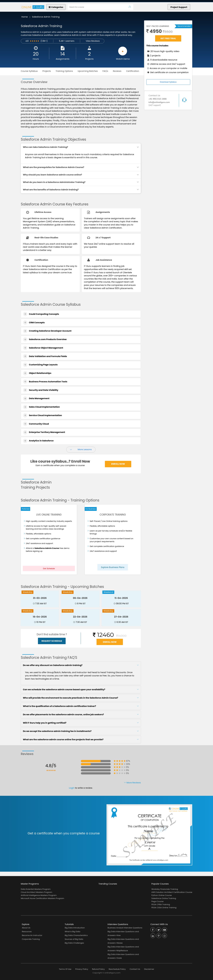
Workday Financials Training (165, 889)
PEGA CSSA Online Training (164, 908)
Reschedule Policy (117, 969)
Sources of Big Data (74, 939)
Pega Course (158, 901)
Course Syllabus (29, 71)
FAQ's (105, 71)
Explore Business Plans (113, 567)
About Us (26, 928)
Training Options (64, 71)
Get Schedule (49, 569)
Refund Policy (98, 969)
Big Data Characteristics (76, 935)
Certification (133, 71)
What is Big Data (73, 932)
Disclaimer (149, 969)
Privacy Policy (82, 969)
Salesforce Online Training (164, 898)
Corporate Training (31, 939)
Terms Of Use (65, 969)
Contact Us (135, 969)
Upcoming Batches (88, 71)
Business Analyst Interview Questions (125, 928)
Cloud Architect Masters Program (36, 892)
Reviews (117, 71)
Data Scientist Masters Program (36, 889)
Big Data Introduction (75, 928)
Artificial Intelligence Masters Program (39, 895)
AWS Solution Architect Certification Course (172, 892)
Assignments (63, 59)
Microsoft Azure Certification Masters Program (42, 898)
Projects (89, 59)
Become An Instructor (32, 935)
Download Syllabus (168, 82)
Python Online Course (162, 895)
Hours (36, 59)
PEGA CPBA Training (161, 904)
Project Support (179, 7)
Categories (56, 7)
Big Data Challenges (74, 943)
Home (25, 17)
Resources (27, 932)
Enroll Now (118, 464)
